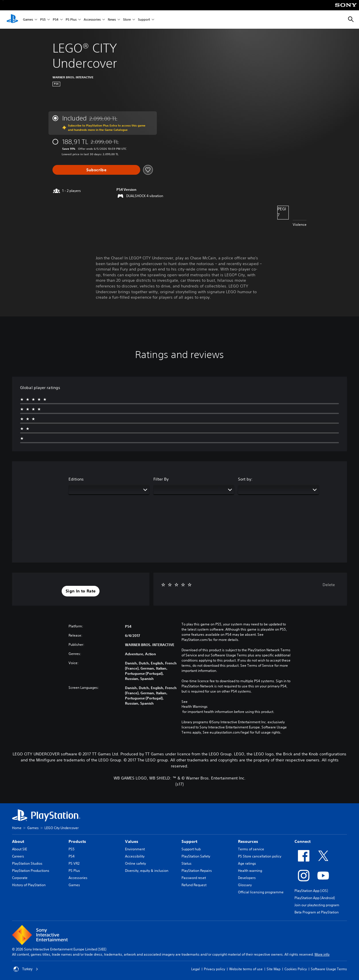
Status (187, 863)
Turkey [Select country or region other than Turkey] (26, 969)
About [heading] (18, 841)
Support (144, 20)
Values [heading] (132, 841)
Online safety (135, 863)
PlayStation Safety (196, 856)
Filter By (161, 479)
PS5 (43, 20)
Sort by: (245, 479)
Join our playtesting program (317, 905)
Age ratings (247, 863)
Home (17, 828)
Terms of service (251, 849)
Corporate (20, 878)
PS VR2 (74, 863)
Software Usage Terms (329, 969)
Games (28, 20)
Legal (196, 969)
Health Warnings (195, 707)
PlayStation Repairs (197, 871)
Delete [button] (329, 585)
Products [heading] (77, 841)
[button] (81, 591)
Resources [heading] (248, 841)
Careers (18, 856)
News (112, 20)
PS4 (56, 20)
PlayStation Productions (31, 871)
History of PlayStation (29, 885)
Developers (247, 878)
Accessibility (135, 856)
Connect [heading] (303, 841)
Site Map (274, 969)
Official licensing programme (261, 892)
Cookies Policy (296, 969)
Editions (76, 479)
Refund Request (194, 885)
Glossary (245, 885)
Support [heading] (189, 841)
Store (127, 20)
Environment (135, 849)
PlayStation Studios (27, 863)
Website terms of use (246, 969)
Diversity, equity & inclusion (147, 871)
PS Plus (71, 20)
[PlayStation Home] (12, 20)
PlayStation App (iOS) (311, 891)
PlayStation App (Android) (315, 898)
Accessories (92, 20)
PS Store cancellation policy (260, 856)
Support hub (191, 849)
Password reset (194, 878)
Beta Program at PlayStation (317, 912)
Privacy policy (214, 969)
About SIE (19, 849)
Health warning (250, 871)
